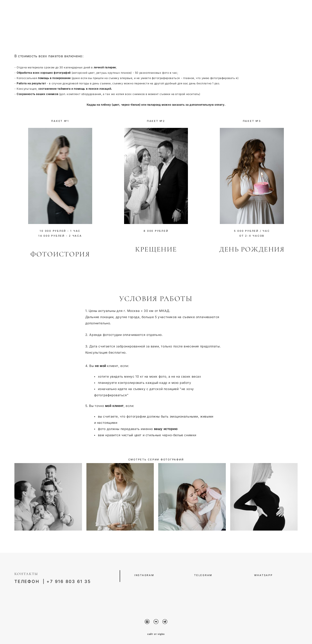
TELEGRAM (204, 575)
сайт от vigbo (156, 634)
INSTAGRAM (144, 575)
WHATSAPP (263, 575)
